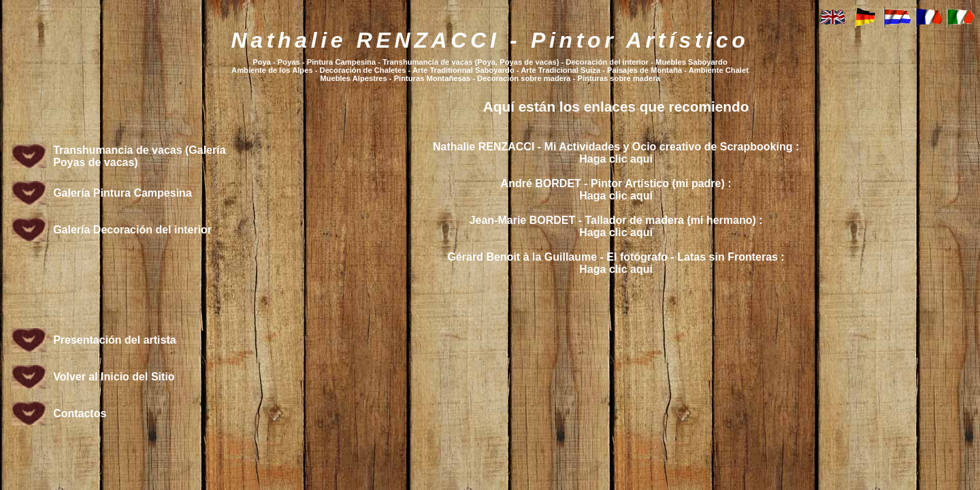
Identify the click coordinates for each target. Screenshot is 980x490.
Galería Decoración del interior (132, 230)
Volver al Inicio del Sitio (114, 377)
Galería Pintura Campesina (122, 193)
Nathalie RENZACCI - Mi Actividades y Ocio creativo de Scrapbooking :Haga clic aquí (616, 153)
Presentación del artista (115, 340)
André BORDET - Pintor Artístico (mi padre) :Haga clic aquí (616, 190)
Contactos (80, 413)
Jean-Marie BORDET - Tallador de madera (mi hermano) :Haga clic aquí (616, 226)
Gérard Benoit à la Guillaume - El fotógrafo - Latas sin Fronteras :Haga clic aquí (616, 263)
